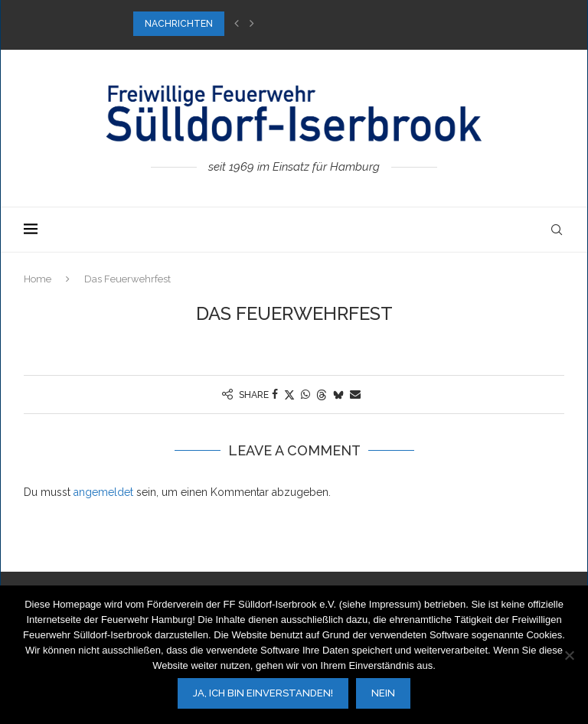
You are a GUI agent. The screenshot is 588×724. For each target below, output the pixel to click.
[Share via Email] (355, 394)
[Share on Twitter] (289, 395)
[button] (237, 24)
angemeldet (103, 492)
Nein (383, 693)
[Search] (557, 230)
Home (38, 279)
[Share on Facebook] (275, 394)
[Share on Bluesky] (338, 395)
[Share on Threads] (322, 395)
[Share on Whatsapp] (305, 394)
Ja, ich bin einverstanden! (263, 693)
